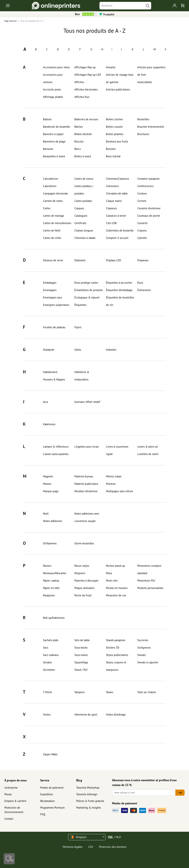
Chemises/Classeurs (117, 179)
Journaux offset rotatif (87, 402)
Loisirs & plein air (148, 447)
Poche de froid (83, 595)
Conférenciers (145, 186)
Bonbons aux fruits (117, 141)
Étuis (140, 283)
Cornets (142, 201)
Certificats (80, 223)
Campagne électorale (55, 193)
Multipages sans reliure (120, 491)
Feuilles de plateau (54, 327)
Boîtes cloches (114, 119)
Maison (47, 484)
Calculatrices (50, 179)
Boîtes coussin (114, 127)
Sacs (46, 648)
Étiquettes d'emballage (119, 290)
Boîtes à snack (83, 156)
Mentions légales (73, 847)
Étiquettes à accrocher (119, 283)
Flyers (78, 327)
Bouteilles (143, 119)
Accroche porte (52, 89)
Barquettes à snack (54, 156)
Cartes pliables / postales (84, 190)
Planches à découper (86, 581)
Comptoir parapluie (148, 179)
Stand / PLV (81, 670)
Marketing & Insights (89, 808)
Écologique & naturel (87, 297)
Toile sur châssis (147, 692)
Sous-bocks (81, 648)
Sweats (141, 655)
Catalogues (81, 216)
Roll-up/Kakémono (54, 618)
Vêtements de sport (86, 715)
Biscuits (79, 141)
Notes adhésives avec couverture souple (87, 517)
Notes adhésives (53, 521)
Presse (8, 794)
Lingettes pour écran (87, 447)
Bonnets (111, 149)
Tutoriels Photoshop (88, 788)
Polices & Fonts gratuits (90, 801)
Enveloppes (50, 290)
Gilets (78, 350)
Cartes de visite (52, 238)
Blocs (78, 149)
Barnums (48, 149)
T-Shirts (47, 692)
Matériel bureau (84, 476)
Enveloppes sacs (53, 297)
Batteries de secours (86, 119)
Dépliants (80, 260)
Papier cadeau (51, 581)
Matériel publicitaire (86, 484)
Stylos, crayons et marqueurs (116, 666)
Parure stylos (82, 566)
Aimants (111, 67)
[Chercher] (148, 6)
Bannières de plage (54, 141)
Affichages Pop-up (85, 67)
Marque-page (51, 491)
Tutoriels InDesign (87, 794)
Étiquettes (80, 305)
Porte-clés (112, 581)
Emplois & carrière (15, 801)
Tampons (79, 692)
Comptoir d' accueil (117, 238)
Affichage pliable (53, 97)
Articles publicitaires (118, 89)
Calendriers (50, 186)
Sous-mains (81, 655)
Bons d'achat (113, 156)
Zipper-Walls (50, 754)
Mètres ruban (114, 476)
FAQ (43, 814)
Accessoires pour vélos (56, 67)
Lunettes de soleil (148, 454)
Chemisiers (112, 186)
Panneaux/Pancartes (55, 573)
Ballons (47, 119)
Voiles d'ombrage (116, 715)
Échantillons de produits (89, 290)
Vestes (47, 715)
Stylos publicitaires (117, 655)
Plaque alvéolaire (84, 588)
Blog (79, 780)
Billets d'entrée (83, 134)
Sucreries (143, 640)
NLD (118, 837)
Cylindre (142, 238)
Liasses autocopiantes (56, 454)
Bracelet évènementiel (151, 127)
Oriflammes (50, 543)
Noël (46, 514)
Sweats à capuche (148, 662)
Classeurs (111, 208)
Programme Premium (52, 808)
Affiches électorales (86, 89)
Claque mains (114, 201)
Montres (111, 484)
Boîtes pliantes (115, 134)
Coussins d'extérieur (149, 208)
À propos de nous (16, 780)
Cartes (47, 208)
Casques (79, 208)
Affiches (79, 82)
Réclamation (47, 801)
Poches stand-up (115, 566)
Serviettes (49, 670)
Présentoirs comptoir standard (149, 569)
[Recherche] (122, 6)
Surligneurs (144, 648)
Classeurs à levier (116, 216)
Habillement (50, 372)
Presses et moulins (117, 588)
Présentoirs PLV (146, 581)
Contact (9, 819)
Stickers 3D (113, 648)
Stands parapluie (116, 640)
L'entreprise (11, 788)
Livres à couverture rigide (117, 450)
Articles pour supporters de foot (151, 71)
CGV (91, 847)
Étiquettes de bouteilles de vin (120, 301)
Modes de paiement (52, 788)
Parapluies (49, 595)
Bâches (79, 127)
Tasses (110, 692)
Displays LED (114, 260)
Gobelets (111, 350)
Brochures (143, 134)
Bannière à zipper (53, 134)
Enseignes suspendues (56, 305)
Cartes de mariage (54, 216)
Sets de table (82, 640)
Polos (109, 573)
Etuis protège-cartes (86, 283)
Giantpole (49, 350)
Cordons (142, 193)
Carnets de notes (53, 201)
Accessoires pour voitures (53, 78)
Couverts (142, 223)
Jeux (46, 402)
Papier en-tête (51, 588)
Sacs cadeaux (51, 655)
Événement (144, 290)
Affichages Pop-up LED (88, 75)
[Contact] (9, 859)
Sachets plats (51, 640)
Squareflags (81, 662)
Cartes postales (83, 201)
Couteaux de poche (149, 216)
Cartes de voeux (84, 179)
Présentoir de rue (116, 595)
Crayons (142, 230)
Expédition (47, 794)
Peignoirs (80, 573)
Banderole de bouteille (56, 127)
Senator (48, 662)
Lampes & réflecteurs (56, 447)
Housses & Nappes (54, 379)
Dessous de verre (53, 260)
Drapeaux (143, 260)
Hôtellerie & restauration (82, 376)
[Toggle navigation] (8, 6)
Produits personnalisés (150, 588)
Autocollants (145, 82)
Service (45, 780)
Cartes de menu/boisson (57, 223)
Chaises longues (84, 230)
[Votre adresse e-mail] (144, 793)
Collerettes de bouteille (120, 230)
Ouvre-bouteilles (84, 543)
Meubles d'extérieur (86, 491)
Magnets (48, 476)
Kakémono (49, 424)
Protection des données (113, 847)
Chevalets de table (117, 193)
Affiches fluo (82, 97)
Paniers (47, 566)
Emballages (50, 283)
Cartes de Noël (52, 230)
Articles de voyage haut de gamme (120, 78)
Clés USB (111, 223)
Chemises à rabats (85, 238)
